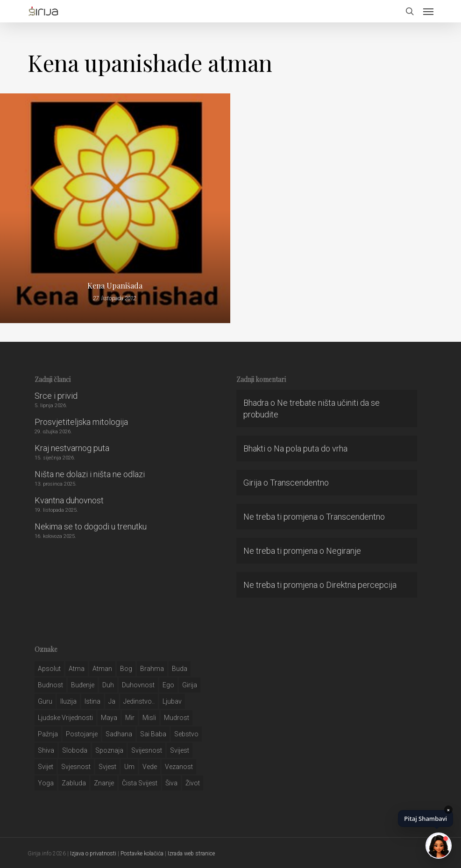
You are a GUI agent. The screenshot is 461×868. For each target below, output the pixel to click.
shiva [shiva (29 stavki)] (46, 750)
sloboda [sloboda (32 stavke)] (75, 750)
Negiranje (344, 551)
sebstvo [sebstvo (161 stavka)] (186, 734)
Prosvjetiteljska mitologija (81, 422)
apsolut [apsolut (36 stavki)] (49, 669)
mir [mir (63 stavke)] (130, 718)
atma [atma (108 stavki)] (77, 669)
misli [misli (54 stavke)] (149, 718)
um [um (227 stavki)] (129, 767)
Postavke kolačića (142, 854)
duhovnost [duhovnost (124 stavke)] (138, 685)
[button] (428, 11)
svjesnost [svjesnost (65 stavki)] (76, 767)
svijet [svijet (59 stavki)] (46, 767)
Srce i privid (56, 396)
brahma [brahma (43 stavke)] (152, 669)
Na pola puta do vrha (311, 448)
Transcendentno (299, 483)
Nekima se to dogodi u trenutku (91, 526)
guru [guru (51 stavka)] (45, 701)
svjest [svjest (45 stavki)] (107, 767)
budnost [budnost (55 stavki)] (50, 685)
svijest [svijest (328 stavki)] (180, 750)
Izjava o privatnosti (93, 854)
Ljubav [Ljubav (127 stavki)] (172, 701)
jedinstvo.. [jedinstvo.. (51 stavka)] (139, 701)
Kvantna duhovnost (69, 500)
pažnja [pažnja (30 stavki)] (48, 734)
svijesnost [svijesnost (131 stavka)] (147, 750)
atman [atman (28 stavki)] (102, 669)
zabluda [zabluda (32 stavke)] (74, 783)
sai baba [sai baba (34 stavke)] (153, 734)
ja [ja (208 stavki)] (112, 701)
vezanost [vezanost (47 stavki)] (179, 767)
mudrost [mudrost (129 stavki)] (177, 718)
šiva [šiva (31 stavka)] (171, 783)
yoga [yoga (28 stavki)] (46, 783)
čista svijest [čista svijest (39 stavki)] (140, 783)
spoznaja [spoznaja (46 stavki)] (109, 750)
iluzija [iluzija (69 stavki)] (68, 701)
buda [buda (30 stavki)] (180, 669)
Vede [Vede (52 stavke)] (150, 767)
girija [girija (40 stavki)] (190, 685)
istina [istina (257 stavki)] (92, 701)
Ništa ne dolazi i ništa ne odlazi (90, 474)
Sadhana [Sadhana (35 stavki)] (119, 734)
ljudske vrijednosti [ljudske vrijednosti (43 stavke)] (65, 718)
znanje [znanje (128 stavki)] (104, 783)
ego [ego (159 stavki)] (168, 685)
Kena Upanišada (115, 286)
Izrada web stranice (191, 854)
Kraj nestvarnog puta (72, 448)
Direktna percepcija (361, 585)
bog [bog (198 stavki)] (126, 669)
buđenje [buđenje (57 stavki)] (83, 685)
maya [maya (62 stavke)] (109, 718)
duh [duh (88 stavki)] (108, 685)
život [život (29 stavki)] (193, 783)
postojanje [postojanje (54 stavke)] (82, 734)
